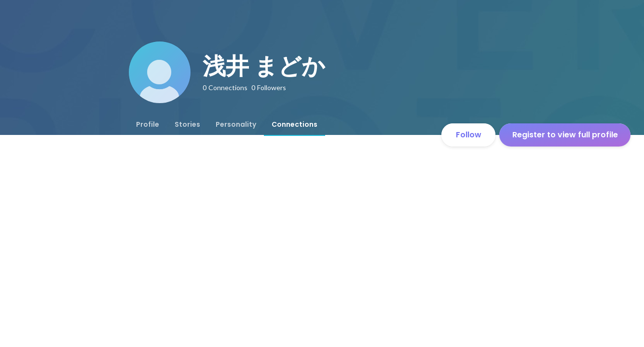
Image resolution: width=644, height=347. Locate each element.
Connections (295, 124)
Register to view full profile (565, 135)
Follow (469, 135)
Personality (236, 124)
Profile (148, 124)
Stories (187, 124)
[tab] (148, 124)
